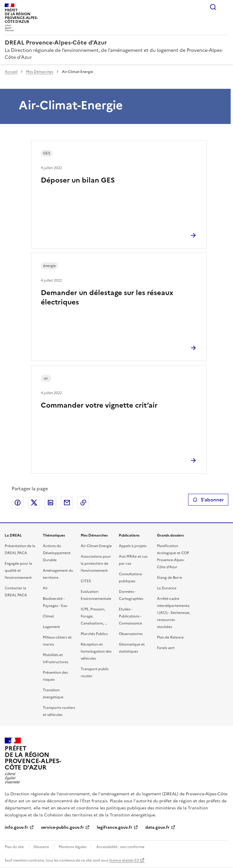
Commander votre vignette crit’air (99, 405)
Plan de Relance (170, 637)
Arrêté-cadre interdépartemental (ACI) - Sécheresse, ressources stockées (174, 613)
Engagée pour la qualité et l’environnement (18, 571)
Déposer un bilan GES (78, 180)
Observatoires (131, 634)
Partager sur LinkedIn (50, 503)
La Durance (167, 588)
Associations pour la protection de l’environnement (96, 564)
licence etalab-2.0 (124, 860)
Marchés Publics (94, 634)
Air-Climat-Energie (96, 546)
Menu (225, 7)
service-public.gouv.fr (63, 827)
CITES (86, 581)
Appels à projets (133, 546)
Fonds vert (166, 648)
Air (45, 588)
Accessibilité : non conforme (120, 847)
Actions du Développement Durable (57, 553)
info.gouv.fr (16, 827)
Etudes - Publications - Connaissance (130, 616)
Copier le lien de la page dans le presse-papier (83, 503)
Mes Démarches (40, 72)
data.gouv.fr (157, 827)
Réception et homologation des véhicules (96, 651)
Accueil (11, 72)
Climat (48, 616)
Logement (51, 627)
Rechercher (213, 7)
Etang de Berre (169, 578)
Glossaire (41, 847)
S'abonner (208, 500)
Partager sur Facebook (18, 503)
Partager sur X (34, 503)
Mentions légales (73, 847)
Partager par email (67, 503)
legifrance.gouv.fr (115, 827)
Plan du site (14, 847)
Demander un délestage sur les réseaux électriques (107, 297)
